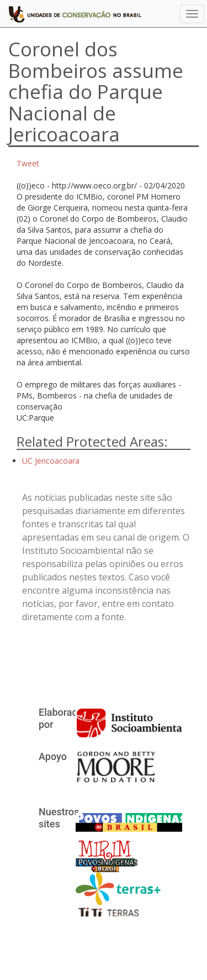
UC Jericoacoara (51, 461)
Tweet (28, 163)
